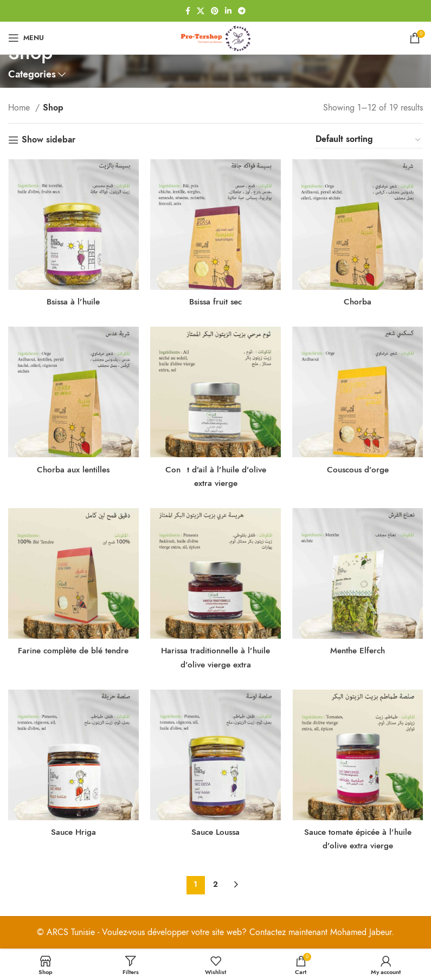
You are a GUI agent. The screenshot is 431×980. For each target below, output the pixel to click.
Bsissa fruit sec (215, 298)
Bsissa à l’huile (72, 298)
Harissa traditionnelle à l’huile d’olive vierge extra (215, 657)
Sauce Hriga (72, 833)
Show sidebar (49, 140)
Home (20, 108)
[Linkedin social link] (228, 11)
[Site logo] (215, 37)
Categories (32, 75)
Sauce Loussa (215, 833)
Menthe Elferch (359, 650)
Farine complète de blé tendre (72, 657)
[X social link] (201, 11)
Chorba (359, 298)
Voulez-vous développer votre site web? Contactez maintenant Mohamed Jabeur (247, 934)
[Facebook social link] (188, 11)
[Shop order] (369, 140)
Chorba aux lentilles (72, 467)
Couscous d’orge (359, 467)
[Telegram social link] (242, 11)
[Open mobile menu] (26, 38)
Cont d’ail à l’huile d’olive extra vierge (215, 474)
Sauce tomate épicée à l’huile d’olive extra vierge (359, 840)
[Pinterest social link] (215, 11)
